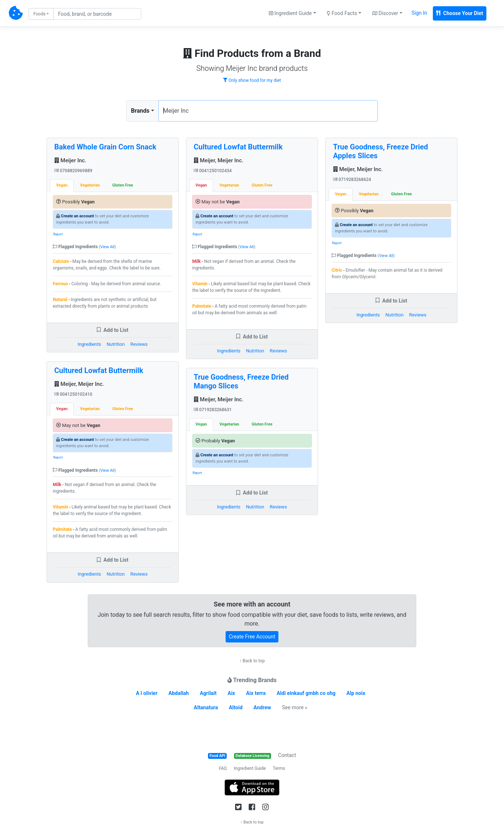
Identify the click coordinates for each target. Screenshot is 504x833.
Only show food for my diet (252, 80)
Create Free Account (252, 637)
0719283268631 (213, 410)
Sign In (419, 13)
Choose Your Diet (460, 13)
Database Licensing (252, 756)
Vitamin (61, 507)
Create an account (77, 216)
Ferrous (60, 284)
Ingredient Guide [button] (290, 13)
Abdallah (178, 693)
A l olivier (147, 693)
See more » (295, 707)
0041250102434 (213, 171)
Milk (57, 485)
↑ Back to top (252, 661)
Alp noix (356, 693)
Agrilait (208, 693)
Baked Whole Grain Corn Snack (105, 147)
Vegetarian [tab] (90, 185)
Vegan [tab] (62, 185)
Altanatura (206, 707)
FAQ (223, 768)
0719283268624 (352, 180)
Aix (231, 693)
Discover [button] (385, 13)
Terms (279, 768)
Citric (337, 270)
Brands (140, 111)
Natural (60, 300)
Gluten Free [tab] (123, 185)
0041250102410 (73, 394)
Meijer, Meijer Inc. (79, 384)
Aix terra (256, 693)
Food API (217, 756)
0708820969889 (73, 171)
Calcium (61, 261)
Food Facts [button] (342, 13)
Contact (287, 755)
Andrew (262, 707)
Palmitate (62, 529)
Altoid (236, 707)
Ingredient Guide (250, 768)
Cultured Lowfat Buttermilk (99, 370)
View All (107, 247)
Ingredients (90, 344)
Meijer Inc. (70, 160)
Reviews (139, 344)
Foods (39, 14)
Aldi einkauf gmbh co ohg (306, 693)
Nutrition (116, 344)
